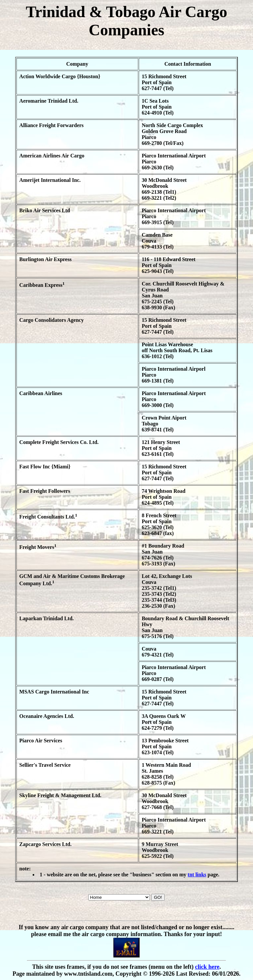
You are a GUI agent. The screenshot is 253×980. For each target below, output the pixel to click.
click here (207, 967)
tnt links (197, 875)
